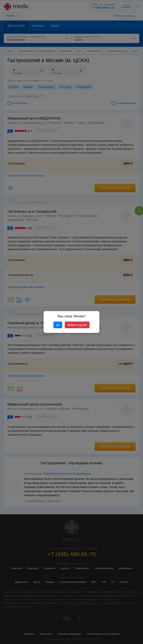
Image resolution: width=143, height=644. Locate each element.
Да (58, 325)
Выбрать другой (77, 325)
